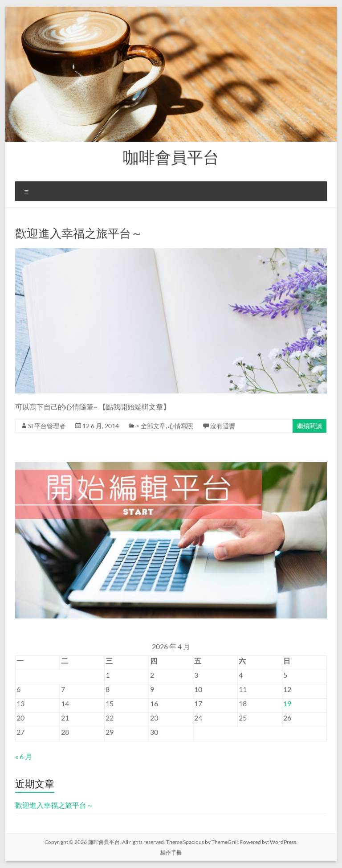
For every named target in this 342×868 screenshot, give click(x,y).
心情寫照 (181, 426)
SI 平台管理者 (47, 426)
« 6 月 (24, 756)
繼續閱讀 (309, 426)
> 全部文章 (151, 426)
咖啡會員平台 (171, 157)
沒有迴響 (223, 426)
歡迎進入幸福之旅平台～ (79, 233)
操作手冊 (171, 853)
